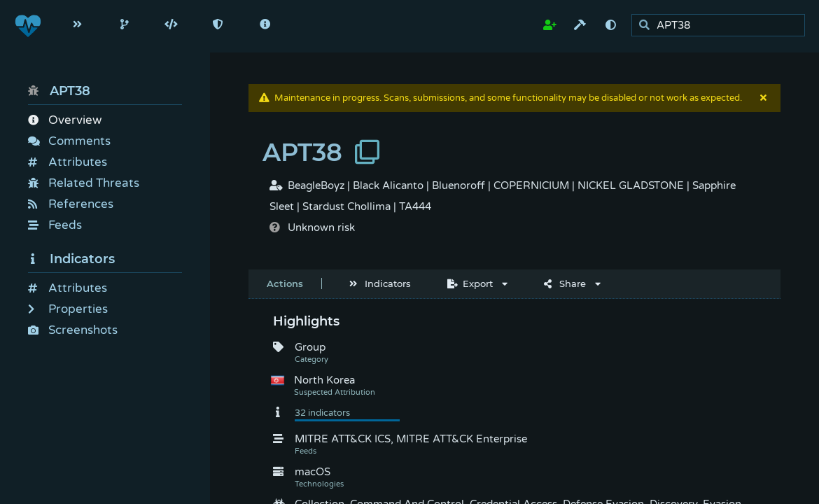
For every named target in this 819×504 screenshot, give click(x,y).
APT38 (59, 91)
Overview (65, 120)
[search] (722, 26)
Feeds (55, 225)
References (71, 204)
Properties (68, 309)
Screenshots (73, 330)
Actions (285, 283)
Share (565, 283)
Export (470, 283)
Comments (69, 141)
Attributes (68, 162)
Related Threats (84, 183)
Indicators (71, 259)
